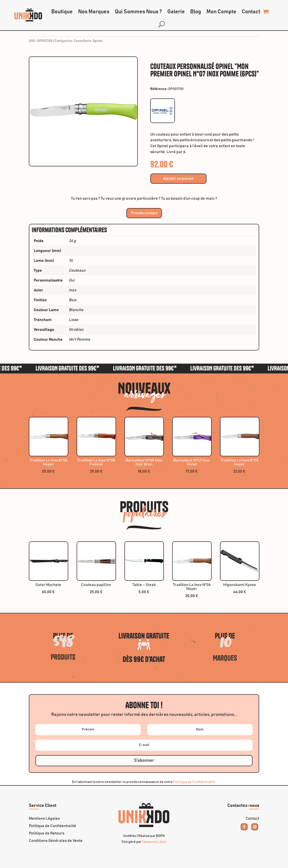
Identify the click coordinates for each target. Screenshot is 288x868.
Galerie (176, 12)
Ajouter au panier (178, 178)
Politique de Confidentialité (52, 826)
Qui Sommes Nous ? (138, 12)
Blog (196, 12)
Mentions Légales (44, 819)
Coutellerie (83, 41)
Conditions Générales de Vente (56, 841)
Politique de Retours (47, 833)
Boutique (62, 12)
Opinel (98, 41)
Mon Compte (221, 12)
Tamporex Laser (154, 842)
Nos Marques (94, 12)
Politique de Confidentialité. (195, 782)
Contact (251, 12)
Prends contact (144, 213)
